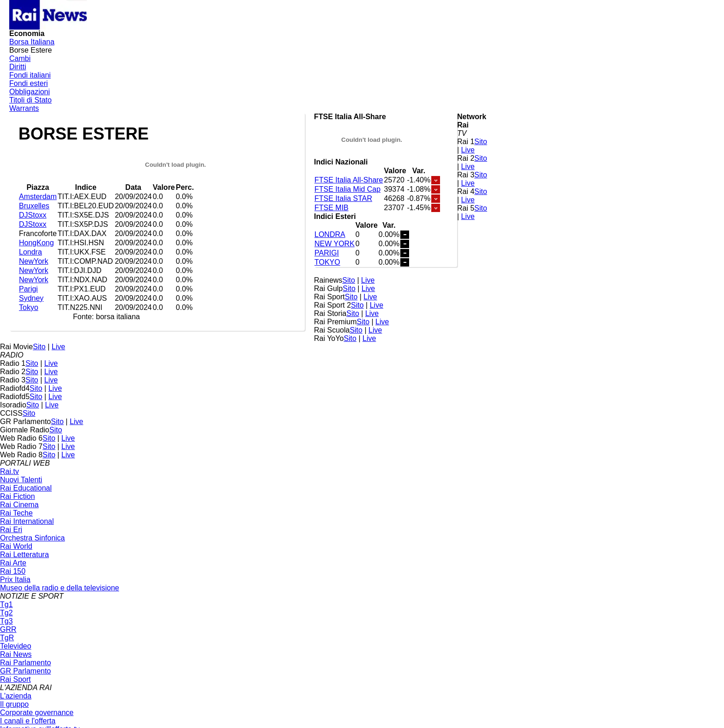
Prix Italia (15, 579)
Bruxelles (34, 206)
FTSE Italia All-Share (349, 180)
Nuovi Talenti (21, 480)
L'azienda (16, 696)
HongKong (36, 243)
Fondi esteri (29, 83)
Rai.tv (9, 471)
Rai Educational (26, 488)
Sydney (31, 298)
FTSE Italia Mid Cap (347, 189)
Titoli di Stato (30, 100)
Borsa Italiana (32, 42)
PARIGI (327, 253)
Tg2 (6, 613)
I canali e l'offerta (28, 721)
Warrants (24, 108)
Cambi (20, 58)
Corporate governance (37, 713)
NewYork (33, 261)
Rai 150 (13, 571)
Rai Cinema (19, 505)
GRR (8, 629)
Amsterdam (38, 197)
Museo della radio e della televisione (60, 588)
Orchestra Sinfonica (33, 538)
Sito (481, 142)
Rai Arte (13, 563)
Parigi (28, 289)
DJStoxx (33, 215)
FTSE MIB (332, 208)
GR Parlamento (25, 671)
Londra (30, 252)
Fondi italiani (30, 75)
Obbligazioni (30, 92)
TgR (7, 638)
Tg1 (6, 604)
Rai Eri (11, 530)
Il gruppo (14, 704)
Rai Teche (16, 513)
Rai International (27, 521)
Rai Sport (15, 679)
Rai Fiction (18, 496)
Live (468, 150)
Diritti (18, 67)
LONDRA (330, 234)
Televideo (16, 646)
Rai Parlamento (25, 663)
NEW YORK (335, 244)
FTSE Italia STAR (343, 198)
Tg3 (6, 621)
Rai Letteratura (24, 555)
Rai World (16, 546)
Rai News (16, 654)
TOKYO (327, 262)
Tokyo (29, 307)
